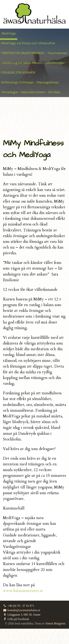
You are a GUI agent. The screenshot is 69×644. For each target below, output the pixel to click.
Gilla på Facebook (16, 619)
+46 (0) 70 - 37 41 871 (19, 606)
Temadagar (10, 92)
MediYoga (9, 33)
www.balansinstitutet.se (23, 591)
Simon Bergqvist (55, 623)
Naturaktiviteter (33, 92)
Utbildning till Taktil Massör (22, 63)
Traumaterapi (57, 53)
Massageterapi (48, 82)
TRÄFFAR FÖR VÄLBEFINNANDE (23, 53)
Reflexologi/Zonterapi (18, 82)
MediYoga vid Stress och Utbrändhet (28, 43)
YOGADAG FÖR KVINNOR (18, 73)
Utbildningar (55, 63)
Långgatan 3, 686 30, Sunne (22, 615)
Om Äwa (54, 92)
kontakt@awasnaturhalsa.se (22, 610)
